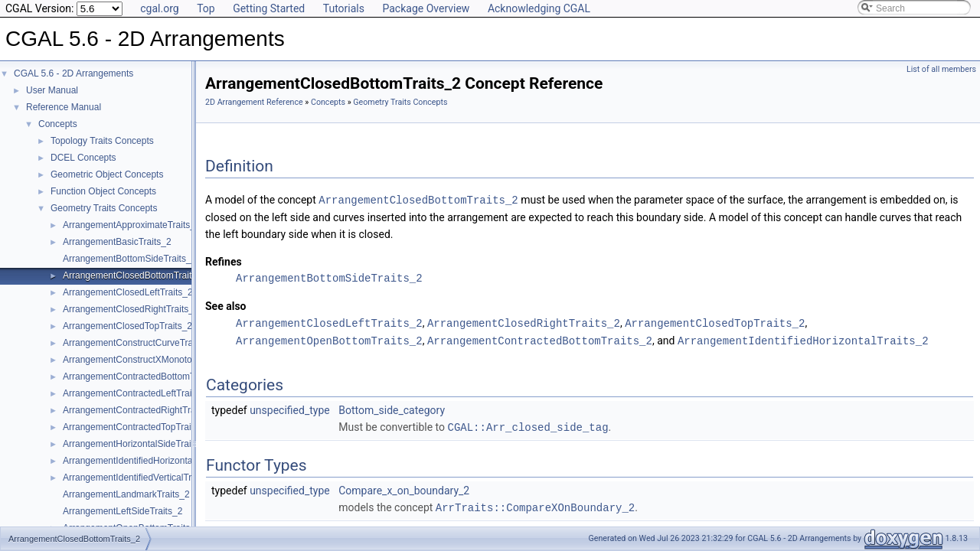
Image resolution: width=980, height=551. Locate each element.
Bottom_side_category (392, 408)
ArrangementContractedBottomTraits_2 (143, 377)
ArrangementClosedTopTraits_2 (127, 326)
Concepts (58, 124)
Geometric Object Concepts (107, 174)
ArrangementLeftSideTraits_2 (122, 511)
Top (206, 8)
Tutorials (344, 8)
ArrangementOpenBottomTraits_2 (329, 339)
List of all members (941, 69)
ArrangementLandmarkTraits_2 (126, 494)
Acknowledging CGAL (539, 8)
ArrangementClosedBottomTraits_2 (135, 275)
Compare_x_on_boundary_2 (404, 487)
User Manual (52, 90)
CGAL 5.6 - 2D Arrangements (73, 73)
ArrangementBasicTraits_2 (117, 242)
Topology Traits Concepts (102, 141)
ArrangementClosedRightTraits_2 (131, 309)
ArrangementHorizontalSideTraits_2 (136, 444)
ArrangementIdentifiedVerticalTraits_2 (139, 478)
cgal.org (159, 8)
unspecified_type (290, 408)
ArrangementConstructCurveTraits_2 (138, 343)
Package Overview (426, 8)
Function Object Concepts (103, 191)
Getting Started (269, 8)
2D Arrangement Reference (254, 102)
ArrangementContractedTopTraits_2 (136, 427)
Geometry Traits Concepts (104, 208)
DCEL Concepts (83, 158)
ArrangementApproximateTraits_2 (132, 225)
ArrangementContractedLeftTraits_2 (136, 393)
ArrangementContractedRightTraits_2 (139, 410)
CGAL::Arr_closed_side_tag (528, 424)
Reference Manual (64, 107)
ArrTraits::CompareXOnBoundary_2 (535, 504)
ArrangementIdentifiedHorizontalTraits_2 (145, 461)
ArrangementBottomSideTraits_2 (129, 259)
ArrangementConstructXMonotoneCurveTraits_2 (161, 360)
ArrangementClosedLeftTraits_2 (128, 292)
